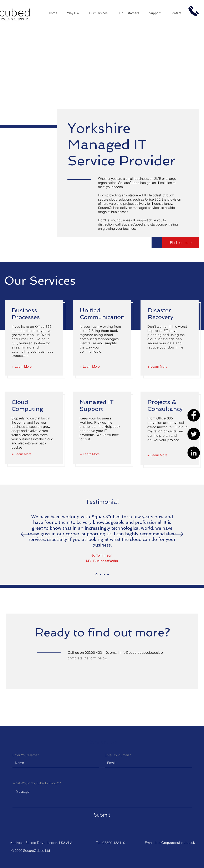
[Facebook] (194, 415)
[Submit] (102, 815)
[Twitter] (194, 434)
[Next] (175, 535)
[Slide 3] (104, 574)
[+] (157, 243)
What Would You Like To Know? (36, 783)
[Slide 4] (108, 574)
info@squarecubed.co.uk (140, 652)
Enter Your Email (117, 755)
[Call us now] (194, 11)
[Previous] (29, 535)
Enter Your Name (25, 755)
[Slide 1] (96, 574)
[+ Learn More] (22, 366)
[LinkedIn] (194, 453)
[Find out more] (181, 243)
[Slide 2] (101, 574)
